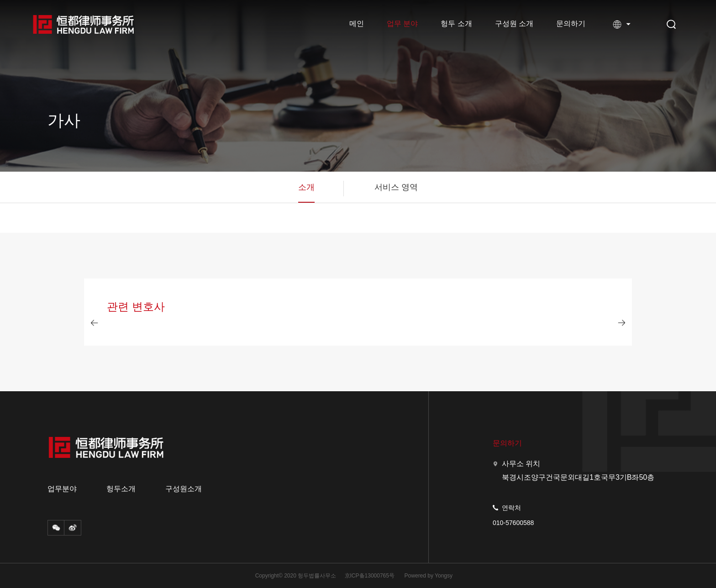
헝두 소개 (456, 24)
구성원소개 (184, 489)
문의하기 (571, 24)
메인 (357, 24)
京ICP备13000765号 (370, 576)
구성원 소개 (514, 24)
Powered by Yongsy (429, 576)
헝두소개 (121, 489)
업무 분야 (402, 24)
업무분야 (62, 489)
